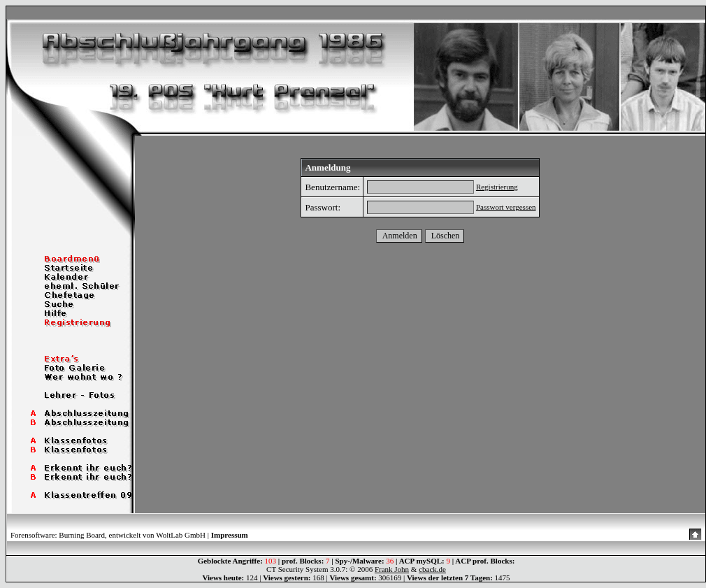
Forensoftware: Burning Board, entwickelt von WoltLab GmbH (108, 535)
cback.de (432, 569)
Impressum (230, 535)
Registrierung (497, 187)
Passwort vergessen (506, 207)
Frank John (392, 569)
